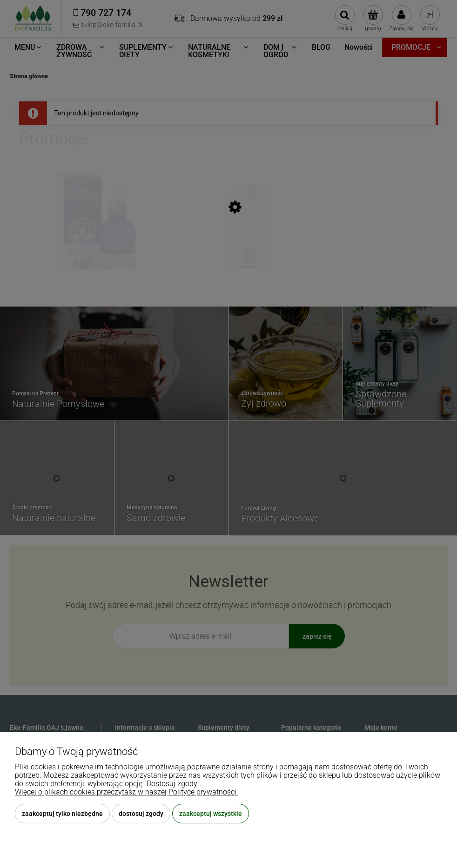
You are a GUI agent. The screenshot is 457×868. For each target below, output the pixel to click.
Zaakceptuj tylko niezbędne (62, 814)
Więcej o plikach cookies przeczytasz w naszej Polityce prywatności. (127, 792)
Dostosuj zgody (141, 814)
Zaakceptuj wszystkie (211, 814)
